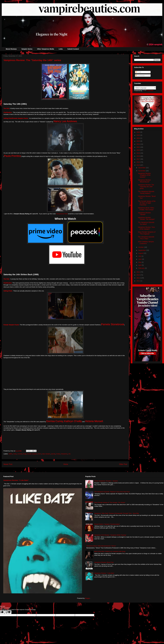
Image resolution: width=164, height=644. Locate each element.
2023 (138, 141)
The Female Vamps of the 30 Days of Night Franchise (147, 203)
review (58, 454)
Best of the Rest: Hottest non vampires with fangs (110, 551)
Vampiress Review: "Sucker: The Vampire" (146, 218)
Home (66, 464)
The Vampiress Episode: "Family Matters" (146, 192)
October (141, 247)
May (140, 262)
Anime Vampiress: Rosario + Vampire (106, 481)
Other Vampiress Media (46, 49)
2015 (138, 165)
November (142, 171)
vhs (69, 454)
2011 (138, 281)
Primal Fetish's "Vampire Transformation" (107, 524)
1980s (10, 454)
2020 (138, 150)
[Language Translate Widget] (145, 88)
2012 (138, 278)
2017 (138, 159)
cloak (15, 454)
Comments (140, 76)
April (140, 265)
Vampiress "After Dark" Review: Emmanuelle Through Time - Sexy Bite (117, 513)
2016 (138, 162)
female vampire (32, 454)
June (140, 259)
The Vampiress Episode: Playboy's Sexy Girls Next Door (112, 492)
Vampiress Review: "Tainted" (144, 214)
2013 (138, 275)
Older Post (123, 464)
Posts (138, 72)
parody (53, 454)
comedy (20, 454)
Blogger (87, 598)
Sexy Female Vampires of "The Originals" (147, 233)
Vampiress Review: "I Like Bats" (16, 480)
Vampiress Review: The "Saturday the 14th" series (146, 187)
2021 (138, 147)
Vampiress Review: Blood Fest (104, 562)
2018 (138, 156)
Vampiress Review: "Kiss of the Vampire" (146, 228)
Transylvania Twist (62, 214)
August (141, 253)
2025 (138, 135)
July (140, 256)
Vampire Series (27, 49)
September (142, 250)
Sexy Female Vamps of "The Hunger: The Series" (110, 502)
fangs (25, 454)
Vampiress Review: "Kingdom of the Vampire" (144, 175)
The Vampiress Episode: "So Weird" (146, 223)
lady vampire (46, 454)
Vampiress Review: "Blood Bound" (144, 181)
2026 (138, 132)
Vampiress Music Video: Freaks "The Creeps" (146, 209)
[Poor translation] (8, 612)
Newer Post (8, 464)
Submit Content (73, 49)
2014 (138, 272)
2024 (138, 138)
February (142, 268)
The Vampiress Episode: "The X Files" (146, 238)
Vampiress (64, 454)
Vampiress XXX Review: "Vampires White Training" (110, 535)
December (142, 168)
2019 (138, 153)
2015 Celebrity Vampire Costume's (146, 243)
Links (61, 49)
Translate (148, 91)
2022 (138, 144)
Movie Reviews (11, 49)
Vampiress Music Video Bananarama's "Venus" (101, 546)
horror (40, 454)
